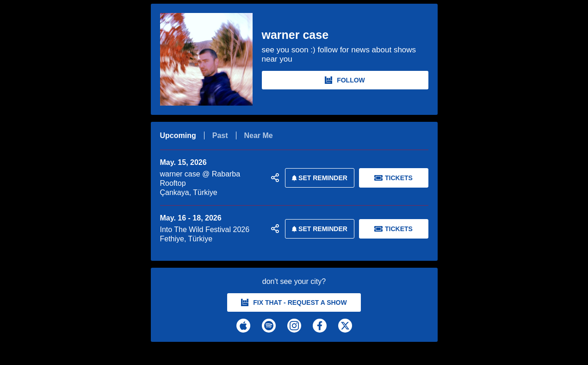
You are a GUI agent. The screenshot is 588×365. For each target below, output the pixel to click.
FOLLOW (345, 80)
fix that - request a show (294, 302)
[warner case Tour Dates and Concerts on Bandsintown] (294, 352)
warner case (295, 35)
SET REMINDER (318, 178)
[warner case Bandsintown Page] (211, 59)
